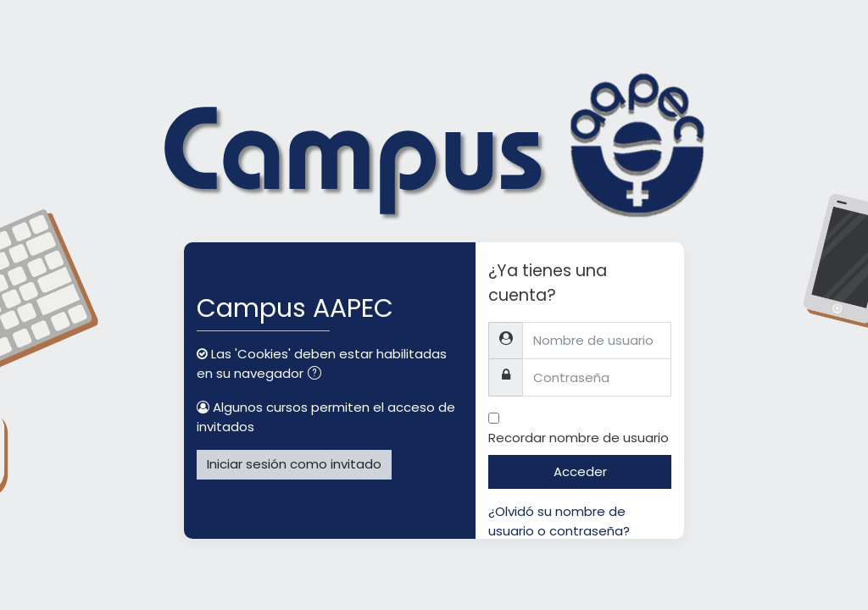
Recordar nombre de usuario (579, 438)
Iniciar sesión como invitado (294, 464)
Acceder (580, 471)
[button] (318, 375)
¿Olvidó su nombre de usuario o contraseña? (559, 521)
